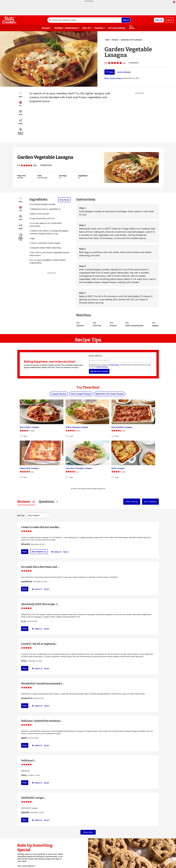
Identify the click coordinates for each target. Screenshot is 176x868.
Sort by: (21, 515)
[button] (21, 104)
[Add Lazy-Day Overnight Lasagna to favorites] (67, 477)
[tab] (26, 502)
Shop (132, 28)
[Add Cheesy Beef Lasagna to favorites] (21, 477)
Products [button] (99, 28)
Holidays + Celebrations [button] (66, 28)
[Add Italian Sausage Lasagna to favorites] (67, 436)
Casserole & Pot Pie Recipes (131, 40)
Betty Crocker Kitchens (113, 78)
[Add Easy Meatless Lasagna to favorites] (113, 436)
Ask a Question (150, 502)
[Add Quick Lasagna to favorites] (113, 477)
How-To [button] (86, 28)
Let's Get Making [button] (116, 28)
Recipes (115, 40)
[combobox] (84, 20)
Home (107, 40)
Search (126, 20)
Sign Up (159, 20)
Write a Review (132, 502)
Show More (88, 840)
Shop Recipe (64, 200)
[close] (174, 2)
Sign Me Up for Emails (99, 371)
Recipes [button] (46, 28)
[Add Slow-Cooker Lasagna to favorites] (21, 436)
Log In (169, 20)
